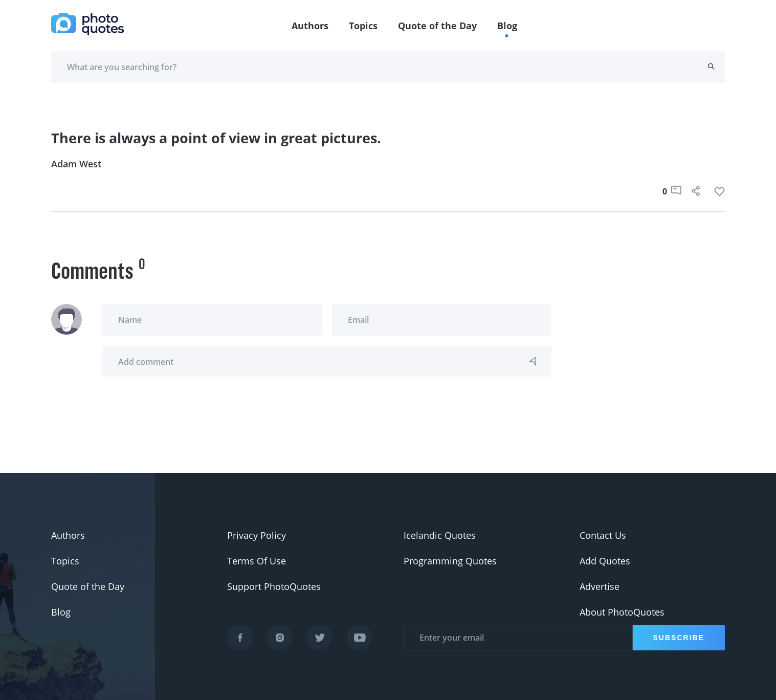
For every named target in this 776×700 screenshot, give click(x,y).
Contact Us (603, 535)
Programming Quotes (450, 561)
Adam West (76, 164)
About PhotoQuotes (622, 612)
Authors (310, 26)
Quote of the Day (437, 26)
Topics (363, 26)
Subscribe (679, 638)
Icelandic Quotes (440, 535)
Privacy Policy (257, 535)
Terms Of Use (257, 561)
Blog (507, 26)
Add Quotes (605, 561)
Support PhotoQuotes (274, 586)
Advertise (600, 586)
